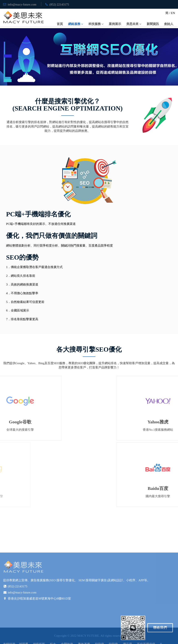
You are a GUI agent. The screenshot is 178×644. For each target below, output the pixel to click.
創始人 (169, 24)
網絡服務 (74, 24)
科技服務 (95, 24)
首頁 (60, 24)
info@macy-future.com (22, 4)
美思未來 (132, 24)
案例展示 (115, 24)
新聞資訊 (153, 24)
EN (173, 13)
